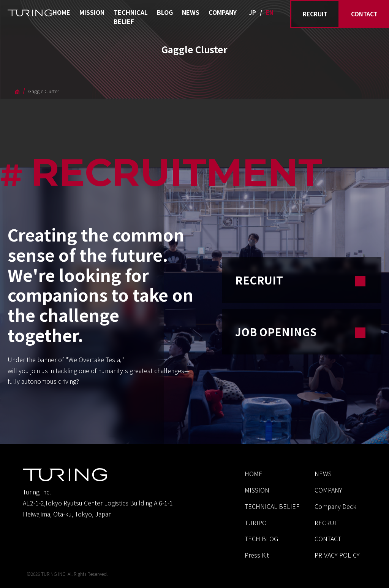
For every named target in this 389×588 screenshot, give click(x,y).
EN (270, 12)
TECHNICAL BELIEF (131, 17)
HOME (61, 12)
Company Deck (335, 506)
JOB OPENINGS (302, 332)
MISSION (92, 12)
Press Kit (257, 555)
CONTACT (364, 14)
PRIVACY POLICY (337, 555)
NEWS (191, 12)
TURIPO (256, 523)
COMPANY (223, 12)
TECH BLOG (261, 539)
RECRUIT (315, 14)
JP (252, 12)
